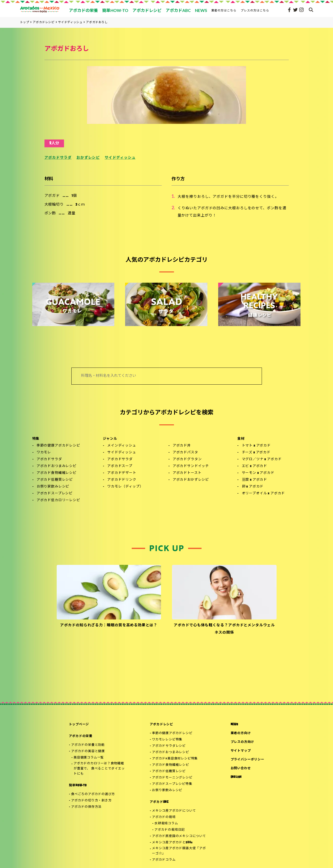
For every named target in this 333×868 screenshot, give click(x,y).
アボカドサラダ (58, 158)
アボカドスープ (120, 466)
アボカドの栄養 (81, 736)
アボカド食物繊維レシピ (57, 473)
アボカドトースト (187, 473)
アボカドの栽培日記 (170, 830)
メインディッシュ (122, 446)
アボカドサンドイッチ (191, 466)
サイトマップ (241, 751)
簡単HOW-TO (78, 785)
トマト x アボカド (256, 446)
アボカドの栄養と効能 (88, 745)
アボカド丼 (182, 446)
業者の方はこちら (224, 10)
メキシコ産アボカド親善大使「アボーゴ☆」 (179, 851)
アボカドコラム (164, 860)
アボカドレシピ (161, 724)
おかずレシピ (88, 158)
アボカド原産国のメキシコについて (179, 836)
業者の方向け (241, 733)
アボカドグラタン (187, 459)
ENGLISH (236, 777)
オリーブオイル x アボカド (263, 494)
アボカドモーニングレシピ (172, 778)
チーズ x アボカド (256, 453)
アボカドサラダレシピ (169, 746)
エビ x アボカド (255, 466)
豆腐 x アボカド (255, 480)
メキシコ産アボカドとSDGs (172, 843)
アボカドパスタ (185, 453)
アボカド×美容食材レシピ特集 (175, 759)
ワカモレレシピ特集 (167, 740)
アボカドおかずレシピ (191, 480)
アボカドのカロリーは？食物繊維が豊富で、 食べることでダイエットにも (99, 769)
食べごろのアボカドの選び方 (93, 794)
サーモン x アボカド (258, 473)
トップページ (79, 724)
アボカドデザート (122, 473)
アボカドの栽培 (164, 817)
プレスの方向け (242, 742)
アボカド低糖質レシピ (55, 480)
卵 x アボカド (253, 487)
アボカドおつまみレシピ (57, 466)
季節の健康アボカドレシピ (58, 446)
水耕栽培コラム (166, 823)
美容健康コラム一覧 (89, 758)
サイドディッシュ (120, 158)
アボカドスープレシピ (55, 494)
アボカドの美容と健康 (88, 751)
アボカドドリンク (122, 480)
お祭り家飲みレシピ (53, 487)
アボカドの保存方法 (86, 807)
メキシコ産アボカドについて (174, 811)
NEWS (234, 724)
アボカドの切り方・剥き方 (91, 801)
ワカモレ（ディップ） (125, 487)
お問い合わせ (241, 768)
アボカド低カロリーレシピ (58, 500)
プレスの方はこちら (255, 10)
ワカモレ (44, 453)
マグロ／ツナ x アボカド (262, 459)
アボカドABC (159, 802)
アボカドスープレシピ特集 (172, 784)
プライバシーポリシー (247, 760)
